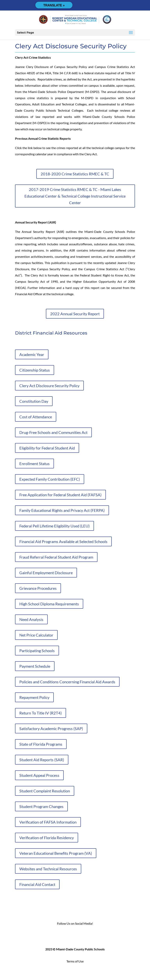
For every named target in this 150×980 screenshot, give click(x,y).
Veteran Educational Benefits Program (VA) (56, 853)
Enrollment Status (34, 464)
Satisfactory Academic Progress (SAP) (51, 728)
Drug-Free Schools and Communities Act (53, 432)
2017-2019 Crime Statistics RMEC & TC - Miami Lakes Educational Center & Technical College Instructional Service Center (75, 196)
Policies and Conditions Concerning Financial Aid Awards (67, 682)
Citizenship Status (35, 370)
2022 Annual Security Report (75, 314)
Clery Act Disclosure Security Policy (49, 386)
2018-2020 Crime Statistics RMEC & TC (75, 174)
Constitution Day (34, 401)
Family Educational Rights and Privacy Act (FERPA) (62, 510)
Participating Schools (37, 651)
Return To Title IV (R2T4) (41, 713)
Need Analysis (31, 619)
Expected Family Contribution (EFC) (50, 479)
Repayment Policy (34, 697)
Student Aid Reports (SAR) (42, 760)
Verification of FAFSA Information (48, 822)
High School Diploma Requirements (49, 604)
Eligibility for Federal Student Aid (47, 448)
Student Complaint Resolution (45, 791)
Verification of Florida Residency (47, 838)
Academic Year (32, 354)
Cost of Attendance (36, 417)
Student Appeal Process (39, 775)
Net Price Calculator (36, 635)
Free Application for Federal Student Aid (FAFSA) (60, 495)
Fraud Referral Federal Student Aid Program (56, 557)
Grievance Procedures (38, 588)
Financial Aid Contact (37, 884)
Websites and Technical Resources (48, 869)
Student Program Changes (41, 806)
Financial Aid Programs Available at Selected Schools (63, 541)
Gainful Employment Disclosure (46, 573)
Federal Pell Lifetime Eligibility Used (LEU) (54, 526)
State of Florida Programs (41, 744)
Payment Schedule (35, 666)
